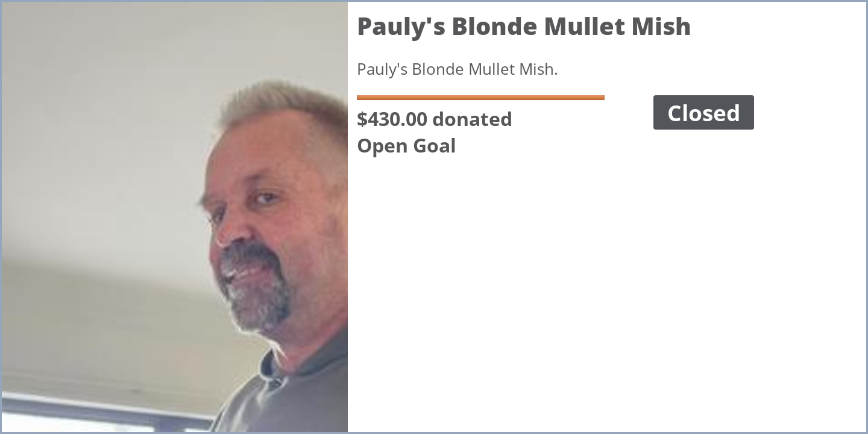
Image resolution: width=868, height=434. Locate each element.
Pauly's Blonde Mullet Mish (524, 26)
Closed (704, 112)
